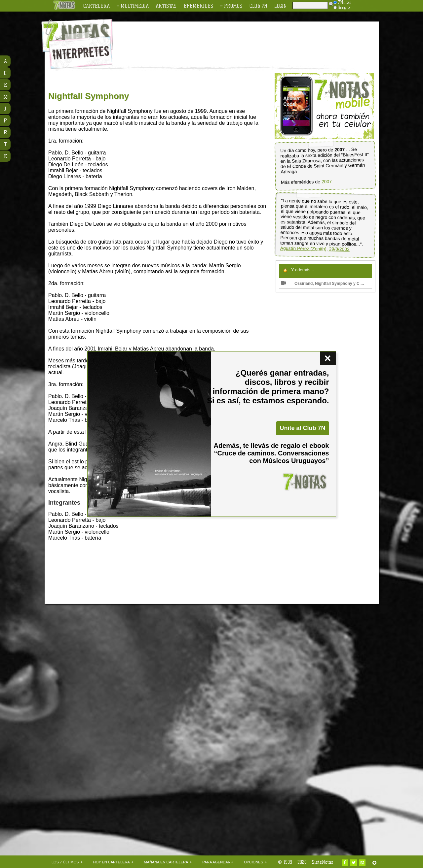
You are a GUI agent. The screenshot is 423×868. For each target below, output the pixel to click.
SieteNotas (323, 862)
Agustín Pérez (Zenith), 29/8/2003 (315, 249)
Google (342, 8)
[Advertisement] (254, 40)
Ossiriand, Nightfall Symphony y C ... (322, 284)
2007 (327, 182)
